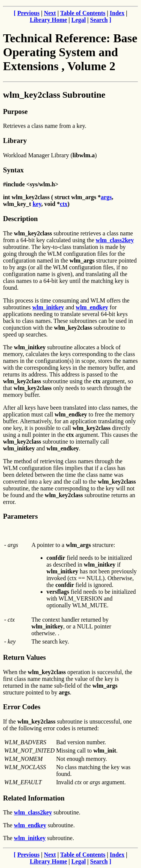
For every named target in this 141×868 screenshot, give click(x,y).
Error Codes (22, 707)
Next (50, 13)
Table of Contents (83, 13)
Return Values (24, 657)
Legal (79, 20)
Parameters (20, 516)
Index (117, 13)
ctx (64, 204)
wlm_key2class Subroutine (54, 95)
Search (99, 20)
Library (15, 141)
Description (20, 219)
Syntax (13, 170)
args (106, 197)
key (37, 204)
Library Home (48, 20)
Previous (28, 13)
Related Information (34, 798)
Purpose (15, 111)
